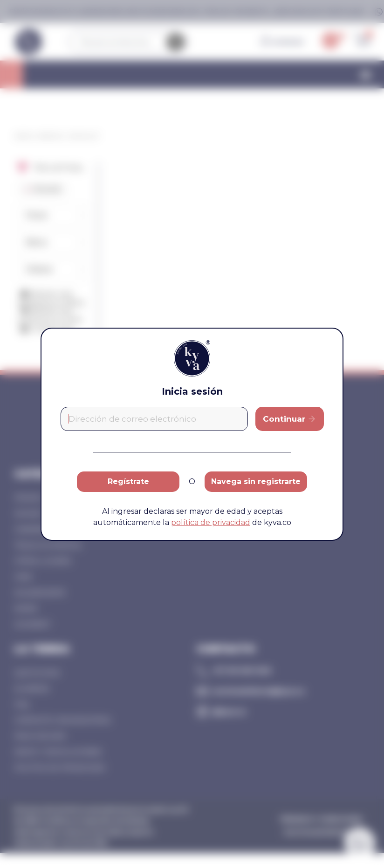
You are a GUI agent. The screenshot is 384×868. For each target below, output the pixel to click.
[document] (192, 434)
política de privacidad (211, 522)
